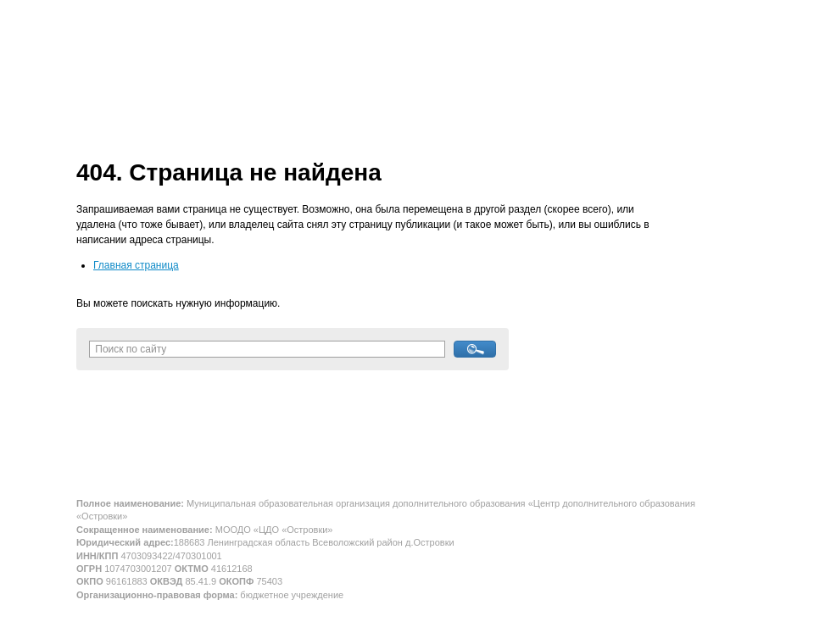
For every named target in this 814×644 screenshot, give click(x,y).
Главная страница (136, 265)
